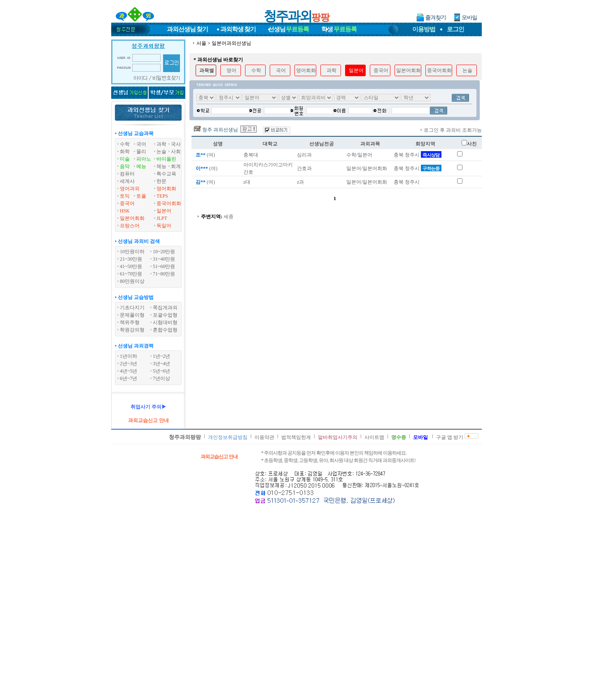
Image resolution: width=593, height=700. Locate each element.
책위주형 (130, 322)
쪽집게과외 (165, 308)
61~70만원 (131, 274)
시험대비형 (165, 322)
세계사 (127, 181)
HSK (125, 211)
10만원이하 (132, 252)
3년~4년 (162, 364)
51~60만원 (164, 266)
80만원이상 (132, 281)
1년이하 (128, 356)
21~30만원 (131, 259)
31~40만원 (164, 259)
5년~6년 (162, 371)
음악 (125, 166)
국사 (176, 144)
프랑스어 (130, 226)
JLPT (162, 218)
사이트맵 (374, 437)
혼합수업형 (165, 330)
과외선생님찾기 (187, 29)
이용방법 (424, 29)
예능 (141, 166)
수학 (125, 144)
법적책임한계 (296, 437)
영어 (231, 70)
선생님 (289, 29)
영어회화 (166, 189)
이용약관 (264, 437)
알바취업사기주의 (338, 437)
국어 (141, 144)
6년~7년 (129, 378)
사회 (176, 152)
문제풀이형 (132, 315)
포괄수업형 (165, 315)
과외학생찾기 (238, 29)
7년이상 (161, 378)
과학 (161, 144)
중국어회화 (169, 203)
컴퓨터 (127, 174)
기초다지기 (132, 308)
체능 (161, 166)
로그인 (455, 29)
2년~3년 (129, 364)
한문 (161, 181)
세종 (229, 217)
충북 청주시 (418, 155)
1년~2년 (162, 356)
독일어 (164, 226)
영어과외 (130, 189)
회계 (176, 166)
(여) (205, 155)
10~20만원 (164, 252)
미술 (125, 159)
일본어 (164, 211)
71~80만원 (164, 274)
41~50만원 (131, 266)
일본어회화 (132, 218)
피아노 (144, 159)
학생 (339, 29)
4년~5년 (129, 371)
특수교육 (166, 174)
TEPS (162, 196)
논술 (161, 152)
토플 (141, 196)
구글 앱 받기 (450, 437)
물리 (141, 152)
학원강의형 (132, 330)
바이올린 (166, 159)
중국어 (127, 203)
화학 (125, 152)
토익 (125, 196)
